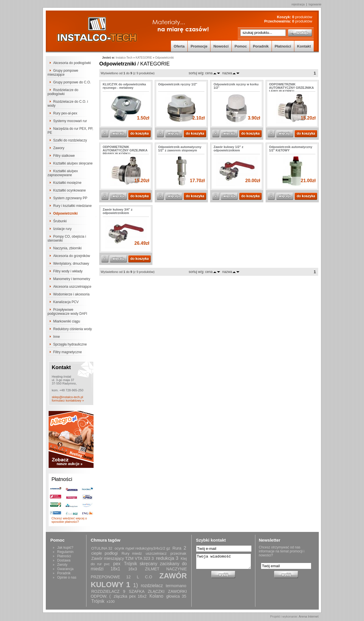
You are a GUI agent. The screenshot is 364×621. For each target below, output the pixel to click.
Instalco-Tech (124, 58)
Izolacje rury (62, 229)
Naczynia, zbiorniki (67, 248)
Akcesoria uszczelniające (72, 287)
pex (117, 564)
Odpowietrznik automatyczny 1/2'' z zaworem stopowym (180, 149)
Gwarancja (65, 569)
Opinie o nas (67, 577)
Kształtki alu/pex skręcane (73, 163)
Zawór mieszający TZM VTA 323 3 (123, 558)
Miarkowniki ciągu (67, 321)
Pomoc (241, 46)
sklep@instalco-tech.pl (67, 397)
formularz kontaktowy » (68, 400)
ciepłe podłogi (105, 553)
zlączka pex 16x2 (130, 596)
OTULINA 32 (102, 548)
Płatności (283, 46)
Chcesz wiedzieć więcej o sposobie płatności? (69, 520)
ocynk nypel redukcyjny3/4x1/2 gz (142, 548)
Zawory (59, 148)
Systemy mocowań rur (70, 121)
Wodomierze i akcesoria (71, 294)
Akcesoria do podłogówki (72, 63)
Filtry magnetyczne (68, 352)
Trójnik (98, 601)
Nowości (221, 46)
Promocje (199, 46)
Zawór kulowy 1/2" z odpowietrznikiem (228, 149)
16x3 (133, 569)
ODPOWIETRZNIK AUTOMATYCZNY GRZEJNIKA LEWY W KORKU (291, 88)
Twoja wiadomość (224, 561)
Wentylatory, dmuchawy (71, 264)
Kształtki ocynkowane (70, 190)
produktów (302, 17)
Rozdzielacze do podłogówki (63, 92)
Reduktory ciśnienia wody (73, 329)
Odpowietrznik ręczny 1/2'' (178, 84)
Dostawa (64, 560)
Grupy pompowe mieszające (63, 73)
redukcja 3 (167, 558)
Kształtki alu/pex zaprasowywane (63, 173)
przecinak (178, 553)
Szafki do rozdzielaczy (70, 140)
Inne (56, 337)
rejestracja (298, 4)
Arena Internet (309, 616)
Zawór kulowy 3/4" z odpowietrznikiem (118, 211)
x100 (111, 602)
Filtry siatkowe (64, 156)
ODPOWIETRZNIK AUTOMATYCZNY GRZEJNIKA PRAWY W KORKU (125, 150)
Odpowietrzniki (65, 213)
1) (136, 585)
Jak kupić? (65, 548)
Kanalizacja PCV (66, 302)
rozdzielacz (152, 586)
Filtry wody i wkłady (68, 271)
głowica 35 (176, 596)
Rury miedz (132, 553)
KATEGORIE (144, 58)
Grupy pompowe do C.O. (72, 82)
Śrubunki (60, 221)
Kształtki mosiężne (67, 183)
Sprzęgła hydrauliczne (70, 344)
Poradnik (261, 46)
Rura (177, 548)
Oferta (179, 46)
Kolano (157, 596)
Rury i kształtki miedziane (72, 206)
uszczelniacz (156, 553)
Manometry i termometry (72, 279)
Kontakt (304, 46)
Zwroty (62, 565)
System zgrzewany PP (70, 198)
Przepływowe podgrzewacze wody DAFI (67, 312)
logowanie (315, 4)
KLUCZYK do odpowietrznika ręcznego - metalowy (124, 86)
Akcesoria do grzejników (72, 256)
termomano (176, 586)
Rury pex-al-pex (65, 113)
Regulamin (65, 552)
